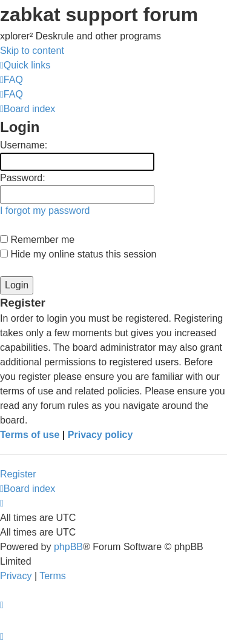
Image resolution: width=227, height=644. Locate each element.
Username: (24, 145)
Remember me (37, 240)
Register (18, 474)
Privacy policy (100, 435)
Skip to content (32, 51)
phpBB (68, 547)
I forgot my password (45, 211)
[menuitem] (12, 80)
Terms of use (30, 435)
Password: (23, 178)
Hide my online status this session (78, 254)
